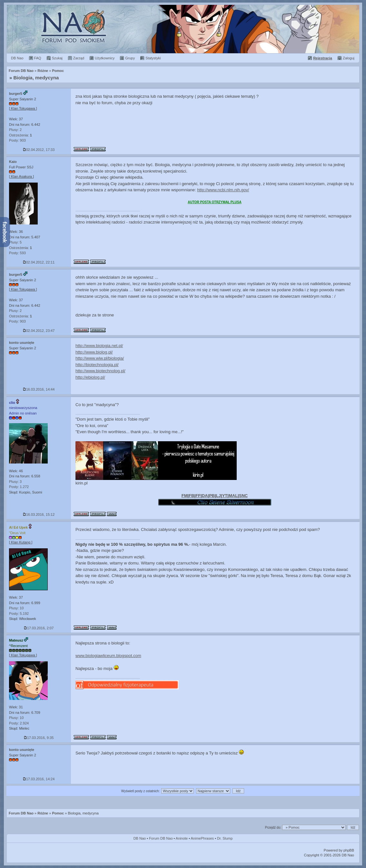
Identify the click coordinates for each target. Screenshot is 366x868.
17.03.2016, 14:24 (39, 779)
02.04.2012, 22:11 (39, 262)
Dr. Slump (225, 838)
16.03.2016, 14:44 (39, 389)
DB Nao (140, 838)
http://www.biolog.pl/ (94, 352)
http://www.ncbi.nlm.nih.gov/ (223, 190)
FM (185, 496)
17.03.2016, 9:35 (39, 738)
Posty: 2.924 (19, 723)
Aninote (182, 838)
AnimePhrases (203, 838)
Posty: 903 (17, 140)
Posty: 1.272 (19, 487)
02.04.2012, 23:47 (39, 331)
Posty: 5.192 (19, 614)
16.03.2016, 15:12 (39, 514)
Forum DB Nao (21, 813)
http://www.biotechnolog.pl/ (100, 371)
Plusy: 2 (15, 130)
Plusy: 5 (15, 242)
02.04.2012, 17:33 (39, 150)
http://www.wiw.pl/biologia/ (100, 358)
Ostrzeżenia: (20, 135)
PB (212, 496)
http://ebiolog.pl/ (90, 377)
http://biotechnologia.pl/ (97, 365)
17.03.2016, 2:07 (39, 628)
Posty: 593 (17, 253)
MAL (233, 496)
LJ (218, 496)
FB (191, 496)
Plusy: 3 (15, 482)
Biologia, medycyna (36, 78)
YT (225, 496)
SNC (243, 496)
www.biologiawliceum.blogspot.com (108, 656)
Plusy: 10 (16, 608)
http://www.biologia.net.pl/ (99, 346)
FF (198, 496)
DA (205, 496)
